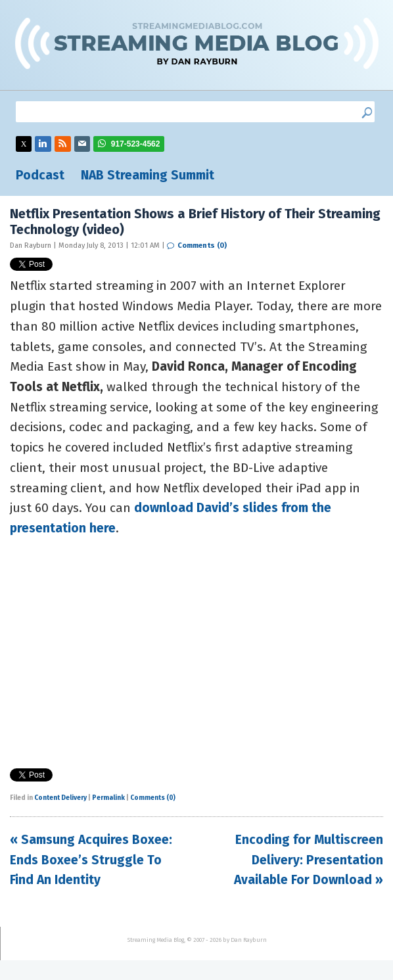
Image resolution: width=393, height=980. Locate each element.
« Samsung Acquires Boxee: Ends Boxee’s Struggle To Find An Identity (91, 860)
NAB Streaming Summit (148, 175)
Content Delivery (60, 798)
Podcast (40, 175)
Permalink (108, 798)
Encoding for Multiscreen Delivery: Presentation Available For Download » (309, 860)
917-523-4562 (136, 144)
